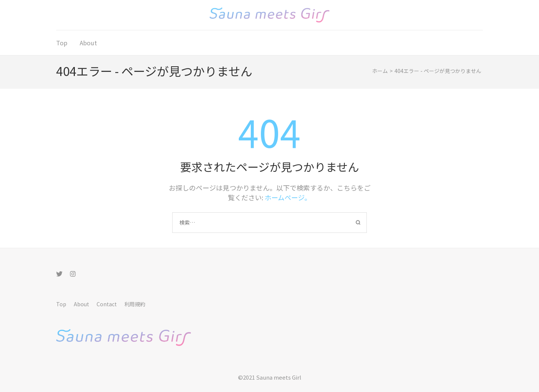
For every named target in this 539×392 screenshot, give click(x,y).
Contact (107, 304)
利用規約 (135, 304)
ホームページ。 (288, 197)
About (88, 43)
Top (62, 43)
